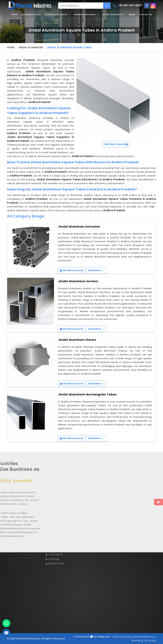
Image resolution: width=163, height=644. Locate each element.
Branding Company (144, 640)
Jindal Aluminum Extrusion (79, 227)
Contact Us (146, 14)
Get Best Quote (72, 270)
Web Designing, (122, 637)
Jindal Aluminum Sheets (77, 340)
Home (14, 14)
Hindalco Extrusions (86, 15)
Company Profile (31, 14)
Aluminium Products (57, 15)
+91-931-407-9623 (127, 6)
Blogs (132, 14)
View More (96, 270)
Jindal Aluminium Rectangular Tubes (87, 394)
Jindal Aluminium (114, 15)
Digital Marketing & (144, 637)
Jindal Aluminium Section (78, 281)
